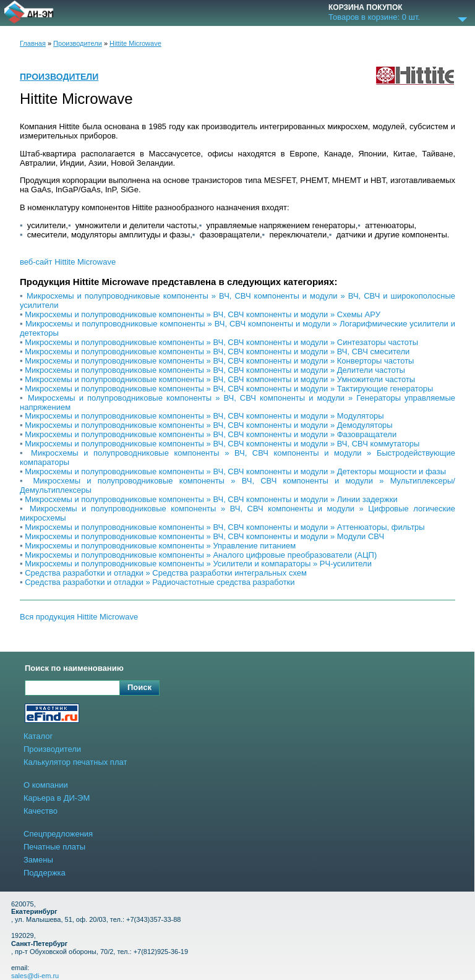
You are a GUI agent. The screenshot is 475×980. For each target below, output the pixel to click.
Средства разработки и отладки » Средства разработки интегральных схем (166, 573)
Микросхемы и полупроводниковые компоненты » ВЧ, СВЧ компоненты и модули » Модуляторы (204, 416)
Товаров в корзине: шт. (374, 17)
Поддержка (45, 873)
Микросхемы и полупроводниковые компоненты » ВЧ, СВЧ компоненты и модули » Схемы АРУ (203, 314)
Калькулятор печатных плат (75, 762)
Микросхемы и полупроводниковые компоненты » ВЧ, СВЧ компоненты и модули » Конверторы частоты (219, 361)
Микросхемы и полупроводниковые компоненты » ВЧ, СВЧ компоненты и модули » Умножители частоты (220, 379)
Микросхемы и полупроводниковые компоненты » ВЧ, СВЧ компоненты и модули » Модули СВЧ (204, 536)
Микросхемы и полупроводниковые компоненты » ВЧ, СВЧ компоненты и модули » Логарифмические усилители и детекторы (237, 328)
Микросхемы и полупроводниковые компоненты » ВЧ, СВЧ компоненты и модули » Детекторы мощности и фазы (235, 471)
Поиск (139, 687)
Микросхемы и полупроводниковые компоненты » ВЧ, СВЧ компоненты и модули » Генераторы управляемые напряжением (237, 403)
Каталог (38, 736)
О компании (46, 785)
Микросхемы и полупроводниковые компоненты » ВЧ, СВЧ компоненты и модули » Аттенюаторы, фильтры (225, 527)
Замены (38, 860)
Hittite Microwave (135, 43)
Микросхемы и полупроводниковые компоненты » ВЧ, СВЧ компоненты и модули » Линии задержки (211, 499)
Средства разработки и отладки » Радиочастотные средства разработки (160, 582)
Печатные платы (54, 847)
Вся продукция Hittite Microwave (79, 617)
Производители (78, 43)
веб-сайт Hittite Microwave (68, 262)
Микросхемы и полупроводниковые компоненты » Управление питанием (160, 546)
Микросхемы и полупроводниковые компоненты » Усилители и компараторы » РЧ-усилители (198, 564)
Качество (41, 811)
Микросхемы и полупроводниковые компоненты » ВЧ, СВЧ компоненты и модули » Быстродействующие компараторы (237, 458)
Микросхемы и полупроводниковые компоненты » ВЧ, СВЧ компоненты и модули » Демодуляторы (208, 425)
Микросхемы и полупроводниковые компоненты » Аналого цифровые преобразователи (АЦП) (201, 555)
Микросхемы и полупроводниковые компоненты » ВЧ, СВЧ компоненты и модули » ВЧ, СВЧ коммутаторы (222, 444)
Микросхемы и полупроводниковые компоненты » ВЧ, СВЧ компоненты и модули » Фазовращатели (211, 434)
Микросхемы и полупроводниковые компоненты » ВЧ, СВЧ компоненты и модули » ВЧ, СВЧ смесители (217, 352)
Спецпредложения (58, 834)
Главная (33, 43)
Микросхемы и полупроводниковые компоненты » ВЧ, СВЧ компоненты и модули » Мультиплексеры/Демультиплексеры (237, 485)
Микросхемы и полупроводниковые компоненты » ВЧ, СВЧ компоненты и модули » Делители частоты (215, 370)
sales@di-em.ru (35, 976)
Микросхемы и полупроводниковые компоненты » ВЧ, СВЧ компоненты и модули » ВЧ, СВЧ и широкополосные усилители (237, 300)
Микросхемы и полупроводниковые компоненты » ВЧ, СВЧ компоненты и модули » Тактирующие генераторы (229, 389)
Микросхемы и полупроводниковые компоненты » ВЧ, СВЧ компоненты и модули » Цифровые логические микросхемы (237, 513)
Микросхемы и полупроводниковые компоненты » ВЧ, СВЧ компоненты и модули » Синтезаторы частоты (221, 342)
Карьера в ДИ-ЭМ (57, 798)
